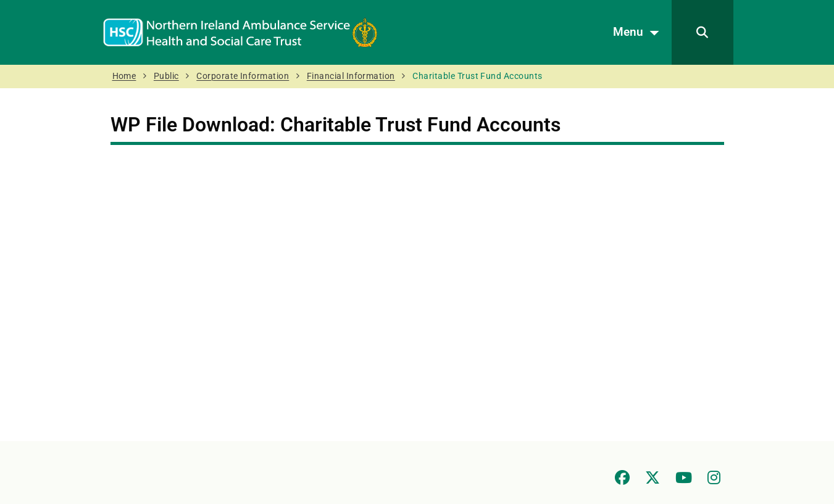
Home (124, 76)
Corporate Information (243, 76)
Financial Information (351, 76)
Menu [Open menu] (639, 33)
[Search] (703, 32)
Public (166, 76)
